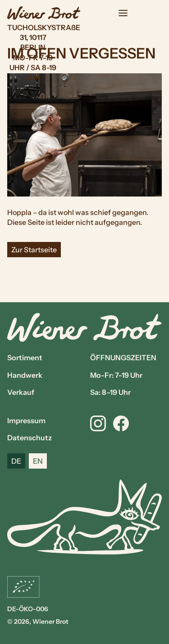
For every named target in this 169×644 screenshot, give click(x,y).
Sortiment (25, 358)
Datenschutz (30, 438)
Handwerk (25, 375)
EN (38, 461)
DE (16, 461)
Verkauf (21, 392)
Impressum (26, 420)
